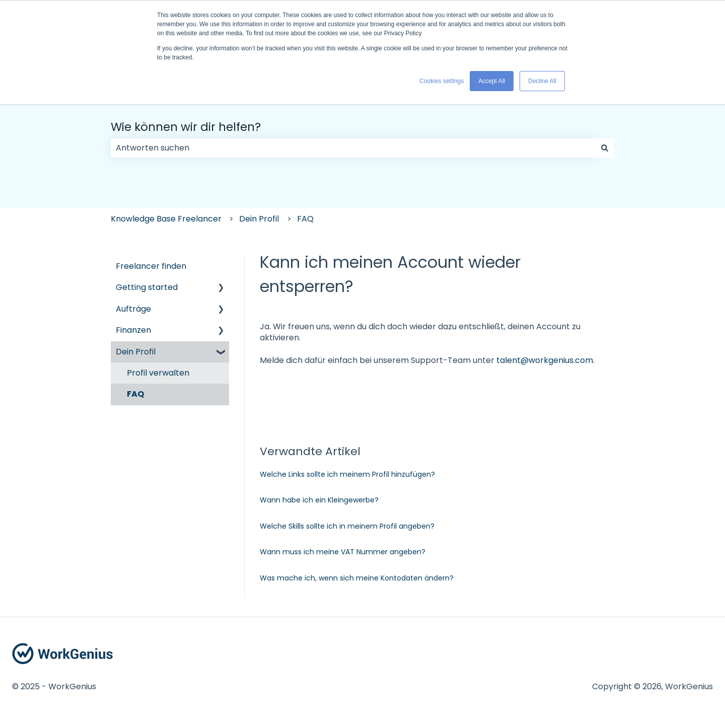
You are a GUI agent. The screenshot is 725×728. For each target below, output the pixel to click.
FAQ (305, 219)
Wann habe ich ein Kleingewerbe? (319, 500)
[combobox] (353, 148)
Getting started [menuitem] (147, 287)
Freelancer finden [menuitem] (151, 266)
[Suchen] (605, 148)
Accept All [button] (492, 81)
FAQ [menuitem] (135, 394)
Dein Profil (259, 219)
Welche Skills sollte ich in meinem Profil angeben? (347, 526)
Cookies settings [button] (442, 81)
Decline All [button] (542, 81)
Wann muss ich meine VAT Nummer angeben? (343, 552)
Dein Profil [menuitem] (136, 352)
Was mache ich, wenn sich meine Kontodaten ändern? (357, 578)
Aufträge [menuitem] (133, 309)
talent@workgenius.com (545, 360)
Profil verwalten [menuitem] (158, 373)
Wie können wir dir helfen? (186, 127)
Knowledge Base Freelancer (166, 219)
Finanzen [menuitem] (133, 330)
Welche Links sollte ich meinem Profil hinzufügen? (347, 474)
